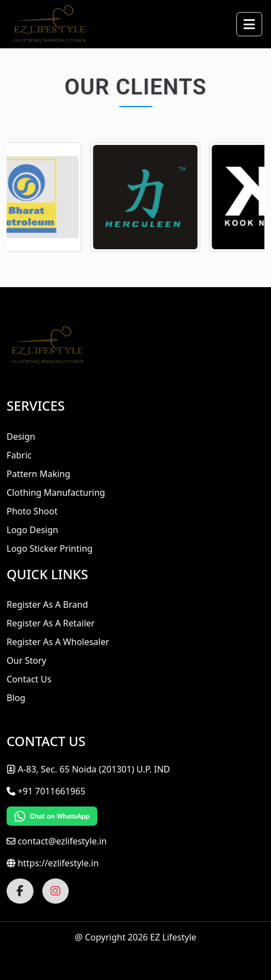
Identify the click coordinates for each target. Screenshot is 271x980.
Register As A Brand (47, 604)
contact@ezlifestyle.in (62, 841)
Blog (16, 698)
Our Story (26, 660)
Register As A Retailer (51, 623)
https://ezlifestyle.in (58, 863)
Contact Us (29, 679)
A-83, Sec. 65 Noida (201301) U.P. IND (88, 769)
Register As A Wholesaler (58, 642)
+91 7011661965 (51, 791)
